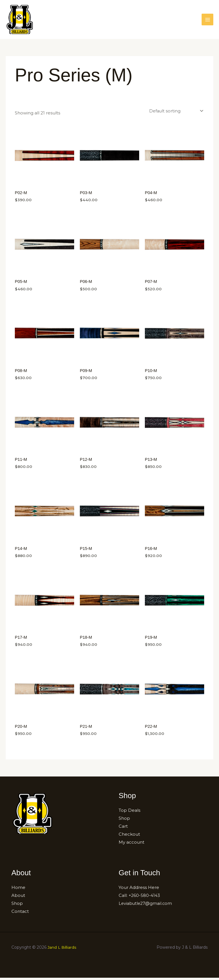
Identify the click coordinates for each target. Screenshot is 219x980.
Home (18, 890)
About (18, 898)
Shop (124, 821)
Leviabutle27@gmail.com (146, 906)
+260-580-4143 (145, 898)
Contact (20, 914)
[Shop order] (175, 113)
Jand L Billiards (62, 950)
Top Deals (129, 813)
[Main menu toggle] (207, 20)
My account (131, 845)
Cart (123, 829)
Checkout (129, 837)
